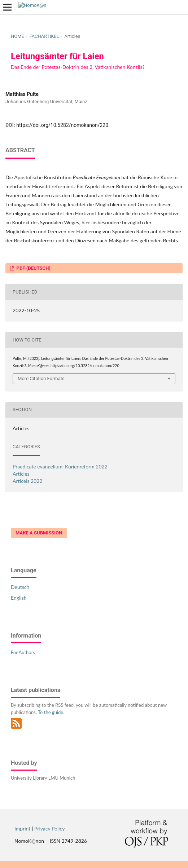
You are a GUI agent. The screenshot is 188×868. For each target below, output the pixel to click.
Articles (21, 474)
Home (18, 36)
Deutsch (20, 587)
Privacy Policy (49, 829)
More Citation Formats (41, 378)
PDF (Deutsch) (33, 268)
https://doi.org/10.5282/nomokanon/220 (62, 125)
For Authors (23, 652)
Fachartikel (44, 36)
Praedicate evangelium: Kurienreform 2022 (60, 466)
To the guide (51, 712)
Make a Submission (39, 533)
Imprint (22, 829)
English (19, 598)
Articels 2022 (28, 481)
